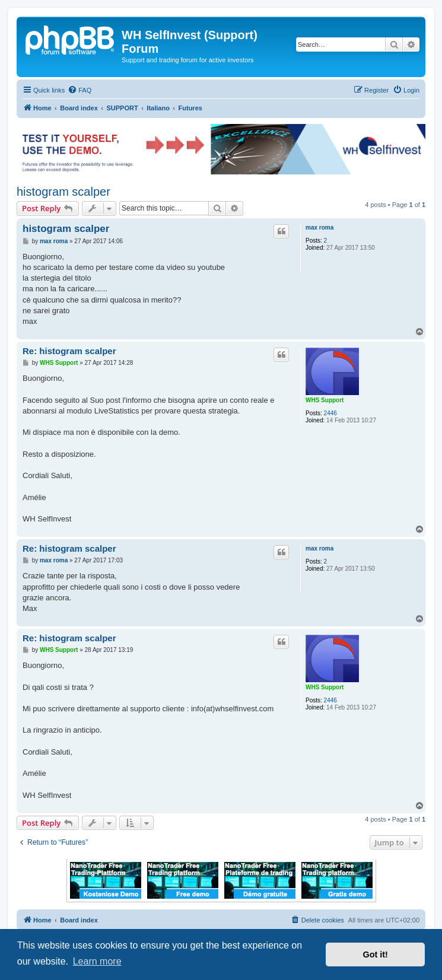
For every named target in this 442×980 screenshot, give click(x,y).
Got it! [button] (376, 954)
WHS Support (325, 400)
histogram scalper (63, 192)
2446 (330, 413)
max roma (319, 227)
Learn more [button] (97, 961)
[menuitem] (80, 90)
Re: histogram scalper (69, 351)
